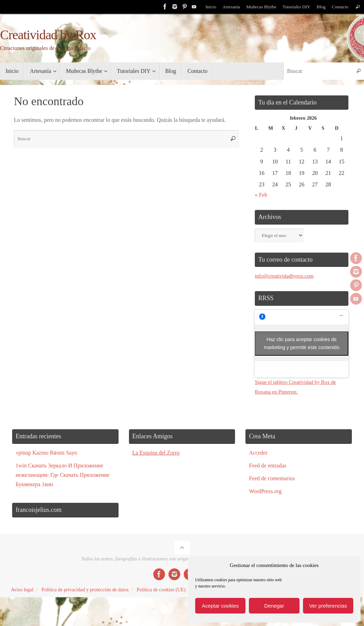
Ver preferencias (328, 606)
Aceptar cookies (220, 606)
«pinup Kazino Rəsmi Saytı (46, 452)
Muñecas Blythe (260, 7)
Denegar (274, 606)
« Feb (261, 195)
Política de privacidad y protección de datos (85, 589)
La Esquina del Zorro (156, 452)
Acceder (258, 452)
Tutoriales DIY (295, 7)
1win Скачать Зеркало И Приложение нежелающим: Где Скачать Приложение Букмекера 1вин (63, 475)
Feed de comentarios (272, 478)
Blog (320, 7)
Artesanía (229, 7)
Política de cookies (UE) (161, 589)
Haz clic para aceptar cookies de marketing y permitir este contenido (302, 343)
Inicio (208, 7)
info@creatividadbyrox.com (286, 276)
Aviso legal (22, 589)
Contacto (340, 7)
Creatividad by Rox (48, 35)
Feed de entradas (268, 465)
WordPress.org (265, 491)
